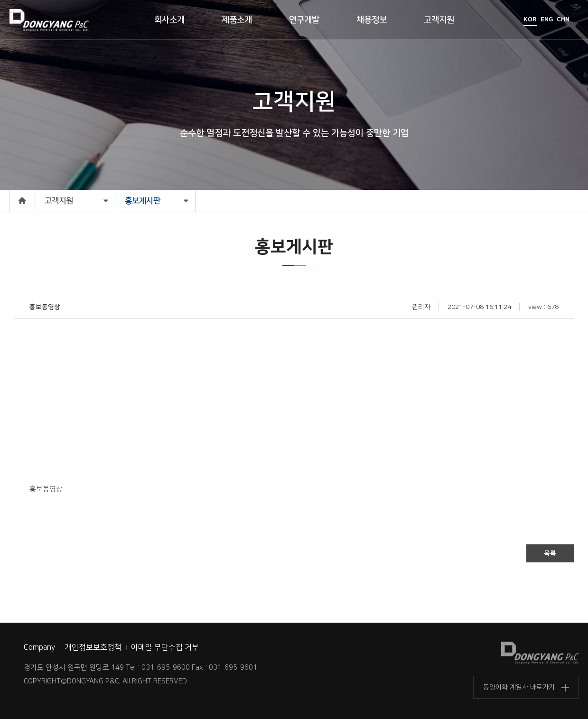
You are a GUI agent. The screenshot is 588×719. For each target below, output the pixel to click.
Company (39, 647)
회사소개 (169, 20)
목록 (550, 553)
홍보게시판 (143, 201)
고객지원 (439, 20)
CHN (563, 19)
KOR (530, 19)
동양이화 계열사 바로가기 (519, 687)
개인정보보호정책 (93, 647)
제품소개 (237, 20)
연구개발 (304, 20)
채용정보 (372, 20)
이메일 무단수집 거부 (165, 647)
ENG (547, 19)
